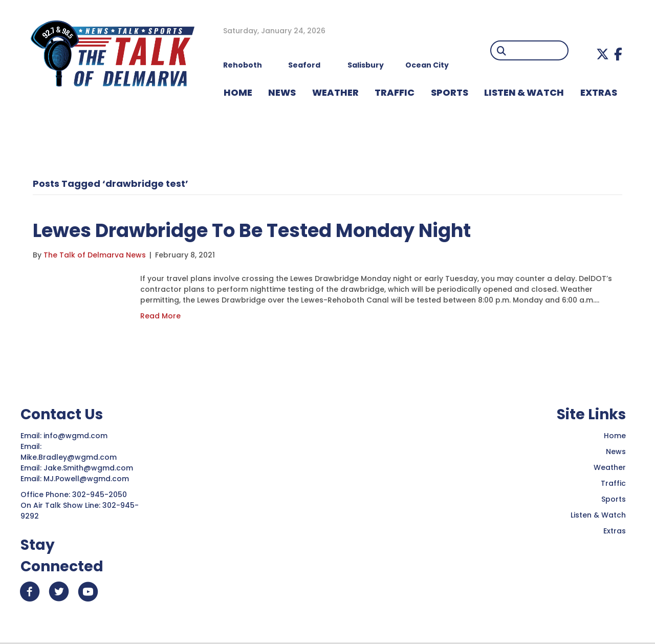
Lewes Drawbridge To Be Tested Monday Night (262, 230)
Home (615, 436)
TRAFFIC (395, 92)
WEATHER (335, 92)
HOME (238, 92)
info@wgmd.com (77, 436)
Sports (450, 92)
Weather (610, 467)
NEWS (282, 92)
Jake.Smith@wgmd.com (89, 468)
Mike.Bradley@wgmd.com (69, 457)
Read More (160, 316)
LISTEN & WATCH (524, 92)
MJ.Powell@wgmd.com (88, 479)
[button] (603, 54)
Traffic (613, 483)
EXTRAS (599, 92)
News (616, 452)
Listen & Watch (598, 515)
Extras (615, 531)
